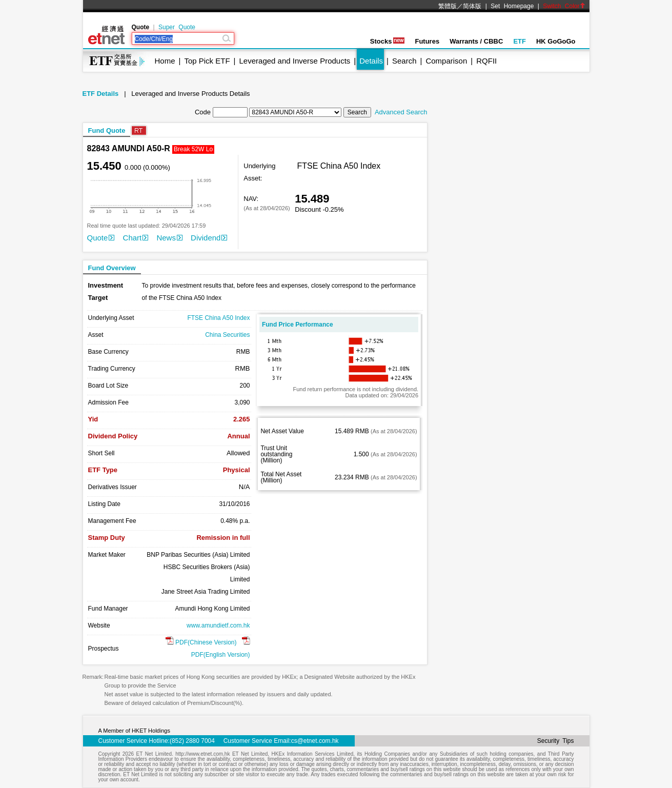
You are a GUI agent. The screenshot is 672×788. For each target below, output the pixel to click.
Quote (101, 238)
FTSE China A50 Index (218, 318)
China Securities (227, 335)
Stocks (388, 41)
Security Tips (556, 741)
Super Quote (177, 27)
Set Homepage (512, 6)
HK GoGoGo (556, 41)
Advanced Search (401, 112)
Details (371, 61)
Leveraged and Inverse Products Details (190, 94)
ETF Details (101, 94)
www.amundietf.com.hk (218, 625)
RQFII (486, 61)
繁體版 (447, 6)
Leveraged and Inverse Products (295, 61)
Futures (427, 41)
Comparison (446, 61)
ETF (520, 41)
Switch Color (564, 6)
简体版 (472, 6)
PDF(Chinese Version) (201, 642)
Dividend (209, 238)
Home (165, 61)
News (169, 238)
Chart (136, 238)
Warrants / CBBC (476, 41)
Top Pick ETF (207, 61)
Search (404, 61)
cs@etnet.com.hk (315, 741)
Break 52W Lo (193, 149)
